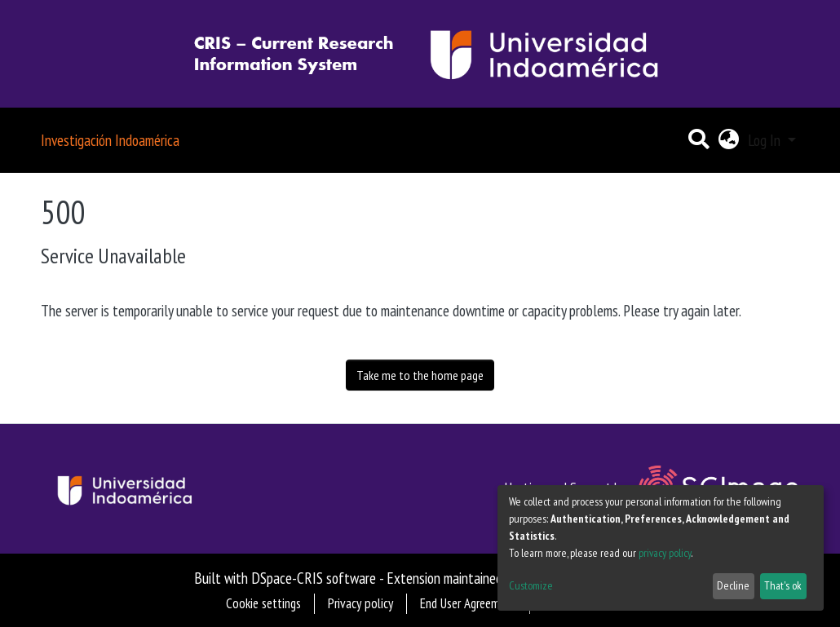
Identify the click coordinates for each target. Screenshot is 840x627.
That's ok (783, 585)
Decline (733, 585)
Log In (766, 140)
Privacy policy (360, 603)
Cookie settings (263, 603)
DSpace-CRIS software (314, 578)
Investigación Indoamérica (110, 140)
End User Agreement (468, 603)
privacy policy (665, 553)
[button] (728, 141)
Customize (531, 585)
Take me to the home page (420, 375)
